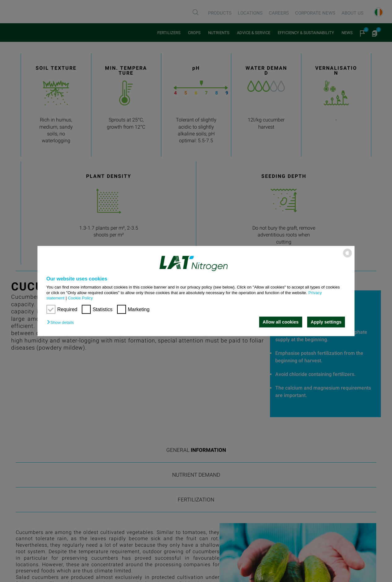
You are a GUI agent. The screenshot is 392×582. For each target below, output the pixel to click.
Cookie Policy (80, 298)
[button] (62, 322)
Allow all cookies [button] (281, 322)
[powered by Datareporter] (347, 257)
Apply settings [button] (326, 322)
